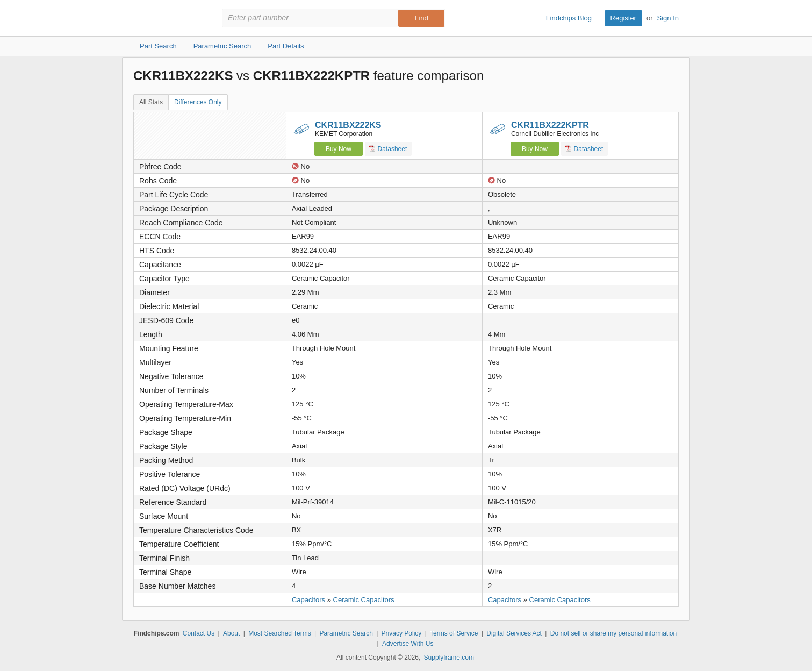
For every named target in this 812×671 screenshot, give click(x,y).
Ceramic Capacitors (364, 600)
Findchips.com (168, 18)
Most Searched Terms (280, 633)
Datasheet (388, 149)
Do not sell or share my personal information (613, 633)
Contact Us (199, 633)
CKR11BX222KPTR (550, 125)
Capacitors (308, 600)
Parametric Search (346, 633)
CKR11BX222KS (348, 125)
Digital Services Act (514, 633)
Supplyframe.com (449, 658)
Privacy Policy (402, 633)
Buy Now (339, 149)
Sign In (668, 18)
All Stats (151, 102)
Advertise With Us (408, 644)
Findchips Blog (569, 18)
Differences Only (198, 102)
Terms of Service (454, 633)
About (231, 633)
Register (623, 18)
